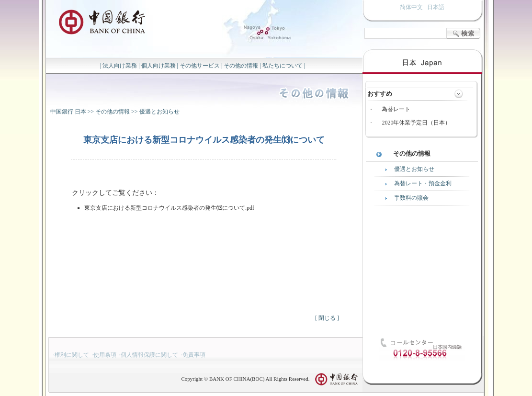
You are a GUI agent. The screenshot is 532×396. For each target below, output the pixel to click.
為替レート (396, 109)
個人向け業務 (158, 66)
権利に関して (72, 355)
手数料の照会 (411, 198)
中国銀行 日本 (68, 112)
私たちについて (283, 66)
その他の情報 (241, 66)
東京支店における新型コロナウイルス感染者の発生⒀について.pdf (169, 208)
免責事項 (194, 355)
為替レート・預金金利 (423, 183)
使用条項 (105, 355)
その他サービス (200, 66)
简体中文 (411, 7)
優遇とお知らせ (159, 112)
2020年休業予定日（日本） (416, 123)
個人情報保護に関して (149, 355)
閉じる (327, 318)
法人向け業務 (120, 66)
